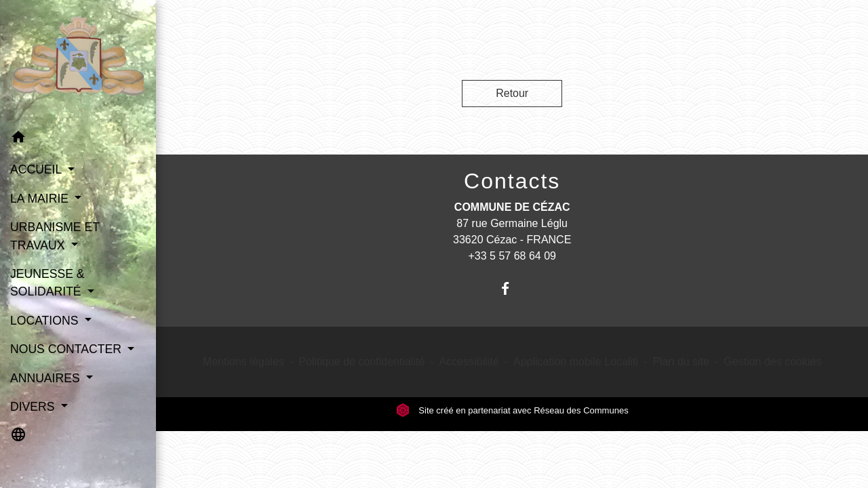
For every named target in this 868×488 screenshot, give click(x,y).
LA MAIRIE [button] (41, 199)
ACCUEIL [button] (38, 169)
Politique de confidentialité (361, 362)
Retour (512, 93)
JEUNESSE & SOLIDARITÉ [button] (47, 283)
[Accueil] (78, 61)
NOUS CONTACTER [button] (67, 349)
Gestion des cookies (772, 362)
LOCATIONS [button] (46, 321)
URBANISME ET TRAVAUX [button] (55, 236)
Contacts (512, 181)
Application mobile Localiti (576, 362)
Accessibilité (469, 362)
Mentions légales (243, 362)
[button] (78, 139)
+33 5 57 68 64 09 (512, 256)
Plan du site (681, 362)
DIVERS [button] (34, 407)
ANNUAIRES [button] (47, 378)
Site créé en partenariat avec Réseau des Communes (512, 410)
